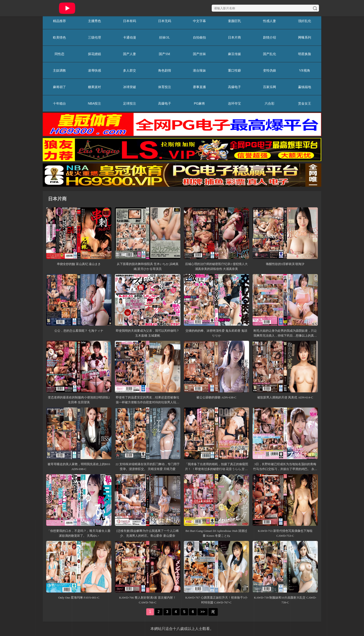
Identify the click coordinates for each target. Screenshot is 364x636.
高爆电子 (234, 87)
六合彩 (270, 103)
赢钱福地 (305, 87)
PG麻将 (199, 103)
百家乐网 (270, 87)
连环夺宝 (234, 103)
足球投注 (130, 103)
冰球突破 (130, 87)
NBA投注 (94, 103)
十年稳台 (59, 103)
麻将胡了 (59, 87)
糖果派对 (94, 87)
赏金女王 (305, 103)
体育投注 (165, 87)
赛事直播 (199, 87)
